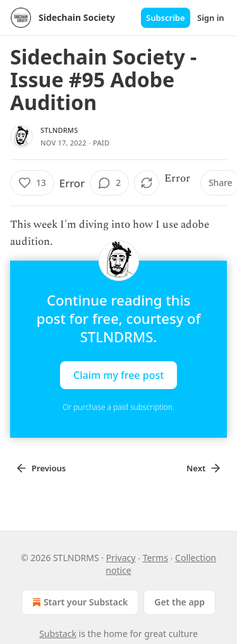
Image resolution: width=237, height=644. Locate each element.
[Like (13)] (32, 183)
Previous (40, 468)
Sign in (211, 18)
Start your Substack (79, 602)
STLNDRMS (59, 130)
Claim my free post (118, 375)
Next (204, 468)
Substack (58, 634)
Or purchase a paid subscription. (118, 407)
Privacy (121, 558)
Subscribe (166, 18)
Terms (155, 558)
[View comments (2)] (109, 183)
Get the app (179, 602)
